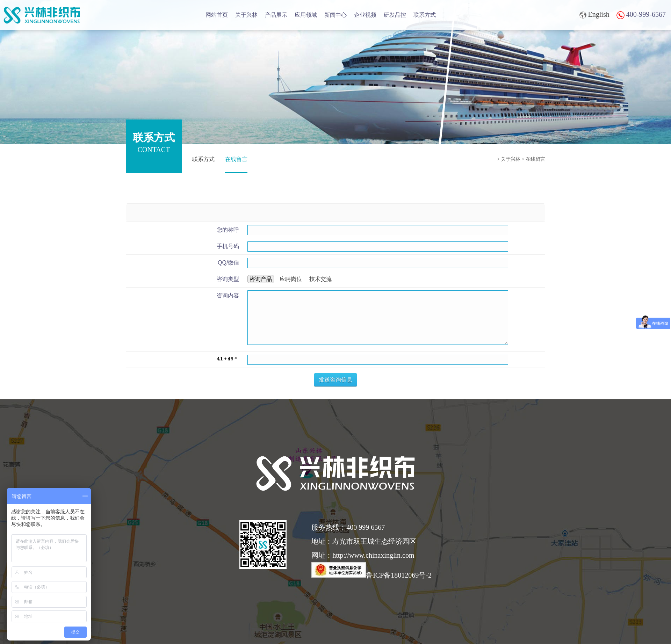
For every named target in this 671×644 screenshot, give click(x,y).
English (594, 15)
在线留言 (236, 159)
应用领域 (306, 15)
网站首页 (217, 15)
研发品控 (395, 15)
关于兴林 (246, 15)
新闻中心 (335, 15)
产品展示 (276, 15)
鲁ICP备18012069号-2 (371, 575)
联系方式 (425, 15)
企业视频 (365, 15)
